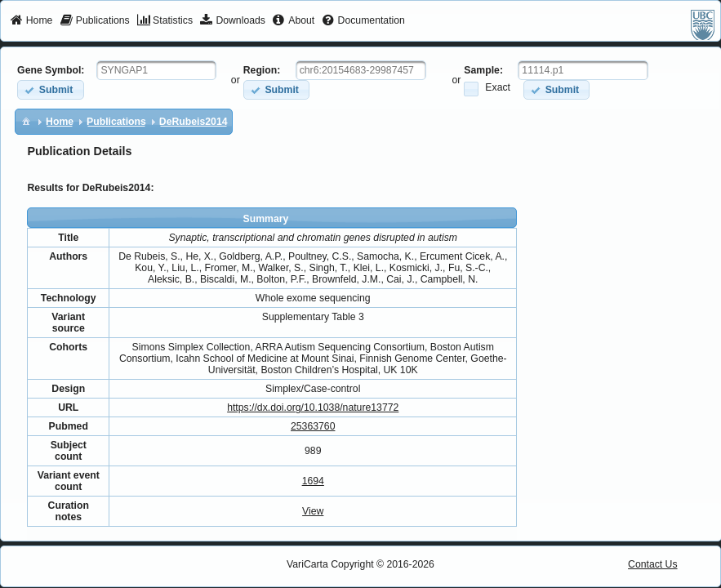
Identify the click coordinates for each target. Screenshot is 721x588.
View (313, 511)
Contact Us (653, 564)
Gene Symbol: (51, 70)
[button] (50, 89)
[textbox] (156, 70)
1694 (313, 481)
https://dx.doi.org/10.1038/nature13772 (313, 408)
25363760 (313, 426)
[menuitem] (31, 21)
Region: (262, 70)
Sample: (483, 70)
